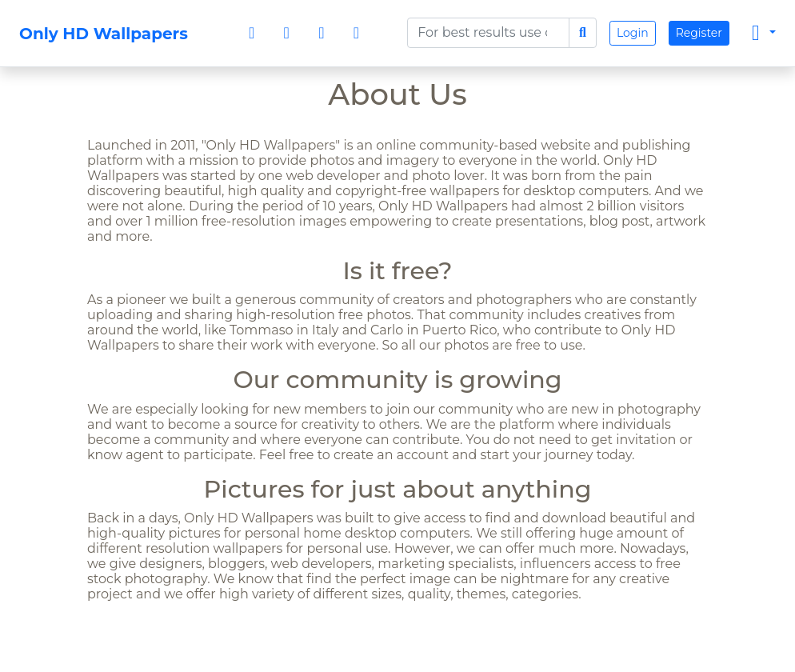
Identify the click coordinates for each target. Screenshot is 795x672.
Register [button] (699, 33)
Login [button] (633, 33)
